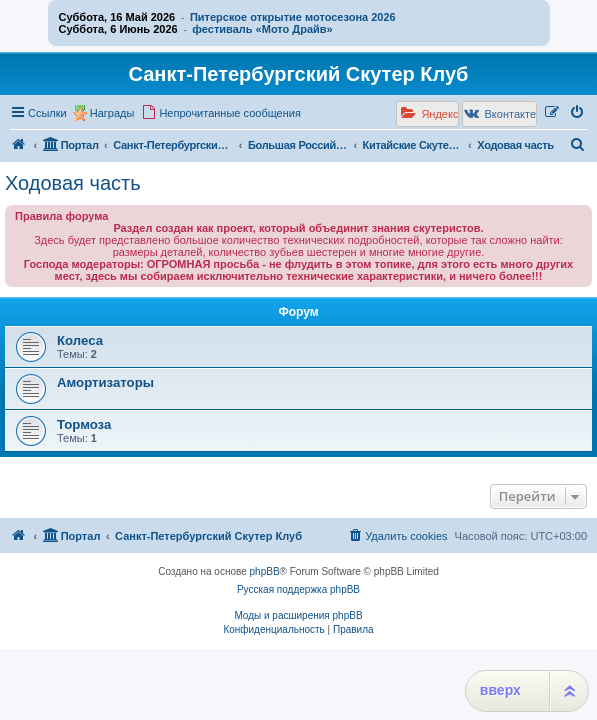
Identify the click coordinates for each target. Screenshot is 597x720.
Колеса (80, 340)
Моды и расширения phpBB (298, 615)
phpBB (265, 571)
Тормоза (84, 424)
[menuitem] (221, 113)
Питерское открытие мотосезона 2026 (293, 17)
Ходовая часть (73, 183)
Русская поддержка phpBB (298, 589)
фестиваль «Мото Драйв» (262, 29)
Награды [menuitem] (112, 113)
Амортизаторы (105, 382)
